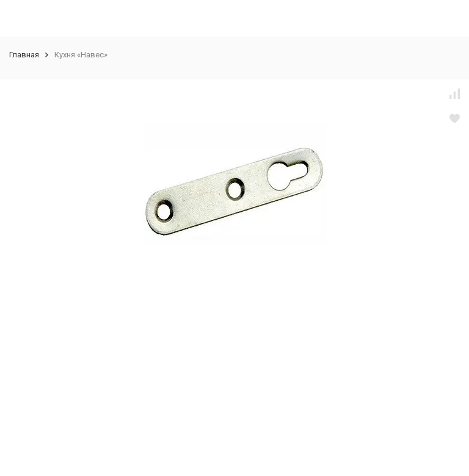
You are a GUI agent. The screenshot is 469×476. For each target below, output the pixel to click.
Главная (24, 55)
